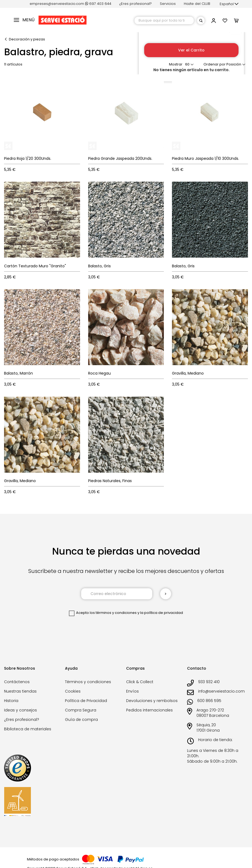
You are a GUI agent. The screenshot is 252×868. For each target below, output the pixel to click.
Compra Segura (81, 710)
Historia (11, 701)
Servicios (168, 4)
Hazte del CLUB (197, 4)
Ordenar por (215, 64)
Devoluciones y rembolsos (152, 701)
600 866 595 (209, 701)
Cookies (73, 691)
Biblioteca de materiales (28, 729)
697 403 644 (98, 4)
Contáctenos (17, 682)
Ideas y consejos (20, 710)
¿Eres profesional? (136, 4)
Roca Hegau (99, 373)
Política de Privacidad (86, 701)
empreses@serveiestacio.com (57, 4)
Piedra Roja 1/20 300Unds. (28, 158)
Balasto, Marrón (18, 373)
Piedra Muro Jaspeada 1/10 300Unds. (206, 158)
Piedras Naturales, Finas (110, 481)
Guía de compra (81, 720)
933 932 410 (209, 682)
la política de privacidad (162, 613)
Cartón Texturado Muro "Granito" (35, 266)
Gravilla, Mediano (188, 373)
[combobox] (164, 20)
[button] (229, 4)
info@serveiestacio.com (221, 691)
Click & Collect (140, 682)
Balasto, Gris (99, 266)
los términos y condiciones (113, 613)
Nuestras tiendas (20, 691)
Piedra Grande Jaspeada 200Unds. (120, 158)
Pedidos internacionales (149, 710)
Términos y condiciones (88, 682)
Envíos (132, 691)
